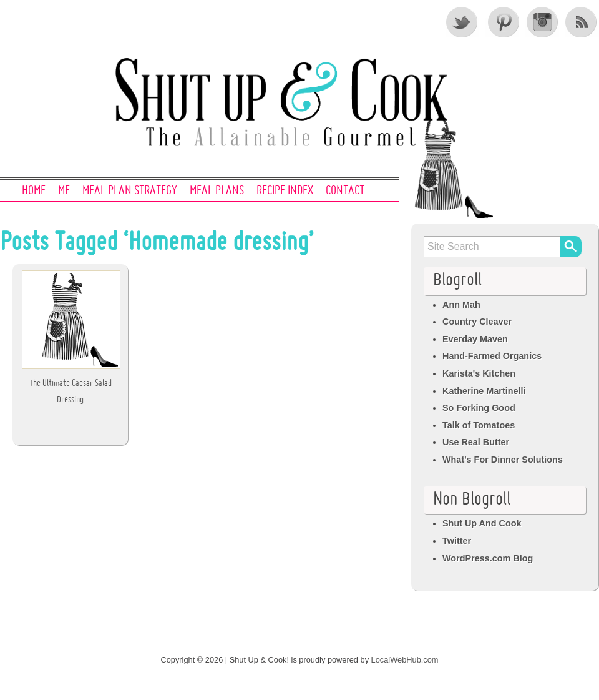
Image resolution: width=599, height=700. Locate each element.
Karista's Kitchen (479, 373)
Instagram (542, 22)
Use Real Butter (476, 442)
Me (64, 191)
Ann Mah (461, 305)
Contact (345, 191)
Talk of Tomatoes (479, 425)
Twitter (462, 22)
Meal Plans (217, 191)
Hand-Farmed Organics (492, 356)
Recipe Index (285, 191)
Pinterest (502, 22)
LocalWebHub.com (405, 660)
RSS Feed (582, 22)
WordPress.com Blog (488, 558)
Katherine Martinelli (484, 391)
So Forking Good (479, 408)
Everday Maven (475, 339)
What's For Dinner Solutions (503, 460)
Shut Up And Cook (482, 523)
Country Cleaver (477, 322)
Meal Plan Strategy (130, 191)
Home (34, 191)
